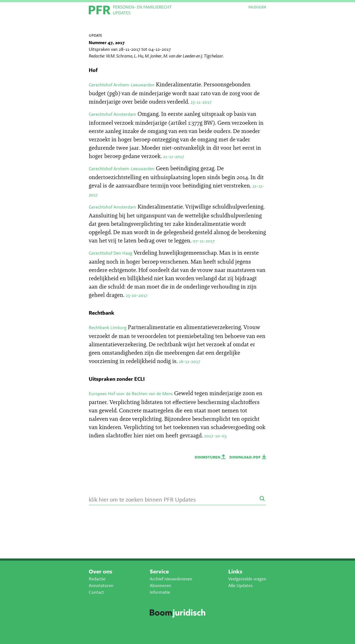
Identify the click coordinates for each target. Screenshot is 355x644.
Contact (96, 592)
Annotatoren (101, 586)
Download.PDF (248, 457)
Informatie (160, 592)
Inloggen (257, 7)
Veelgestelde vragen (247, 579)
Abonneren (160, 586)
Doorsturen (211, 457)
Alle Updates (240, 586)
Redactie (97, 579)
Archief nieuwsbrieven (171, 579)
